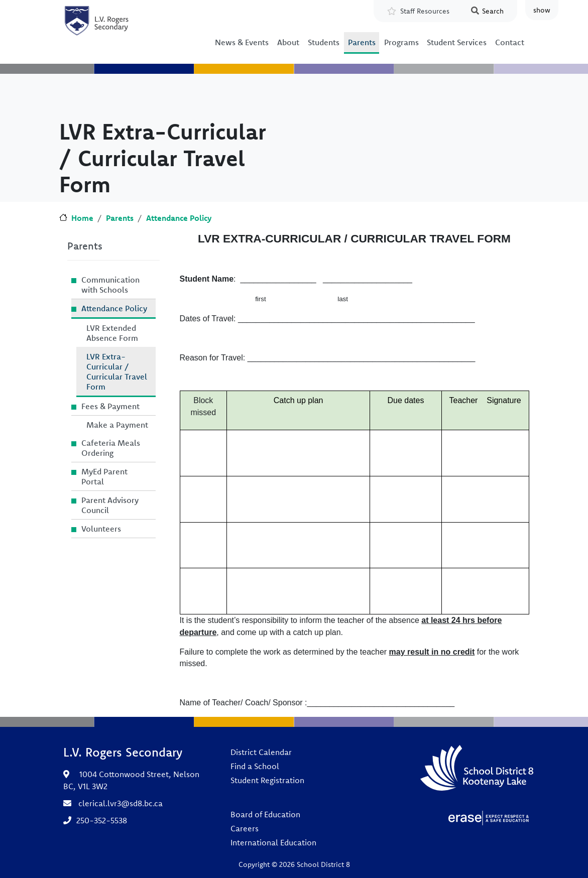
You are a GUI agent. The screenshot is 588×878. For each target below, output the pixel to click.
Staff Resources (425, 11)
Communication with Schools (110, 285)
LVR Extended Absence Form (112, 333)
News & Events (242, 42)
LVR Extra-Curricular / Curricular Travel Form (117, 371)
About (288, 42)
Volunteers (101, 529)
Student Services (457, 42)
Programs (401, 42)
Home (82, 218)
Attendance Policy (179, 218)
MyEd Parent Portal (104, 476)
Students (324, 42)
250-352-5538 (102, 820)
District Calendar (261, 752)
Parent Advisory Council (110, 505)
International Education (273, 842)
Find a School (255, 766)
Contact (510, 42)
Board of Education (265, 814)
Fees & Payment (110, 406)
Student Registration (267, 780)
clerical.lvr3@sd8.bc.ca (121, 803)
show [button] (542, 10)
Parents (362, 42)
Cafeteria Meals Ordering (111, 448)
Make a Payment (117, 425)
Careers (245, 828)
